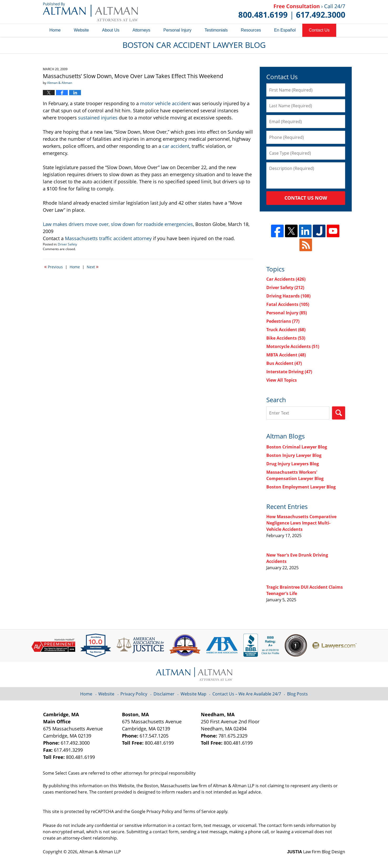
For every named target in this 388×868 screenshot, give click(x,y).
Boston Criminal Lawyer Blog (297, 447)
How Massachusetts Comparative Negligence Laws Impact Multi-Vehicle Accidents (301, 523)
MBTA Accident (286, 355)
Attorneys (141, 30)
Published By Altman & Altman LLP (292, 12)
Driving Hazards (288, 296)
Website (81, 30)
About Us (111, 30)
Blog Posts (297, 694)
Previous (53, 266)
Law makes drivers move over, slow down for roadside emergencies (118, 224)
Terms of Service (199, 811)
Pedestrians (283, 321)
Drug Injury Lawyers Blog (293, 464)
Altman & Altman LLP (100, 852)
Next (93, 266)
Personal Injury (178, 30)
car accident (176, 146)
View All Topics (282, 380)
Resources (251, 30)
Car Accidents (286, 279)
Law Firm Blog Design (316, 852)
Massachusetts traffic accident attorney (108, 238)
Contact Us (319, 30)
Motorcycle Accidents (293, 346)
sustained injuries (98, 118)
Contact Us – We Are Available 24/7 (247, 694)
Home (55, 30)
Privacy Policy (134, 694)
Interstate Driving (289, 372)
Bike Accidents (286, 338)
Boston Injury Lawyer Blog (294, 455)
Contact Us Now (306, 198)
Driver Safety (67, 244)
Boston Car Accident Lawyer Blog (90, 12)
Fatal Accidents (288, 304)
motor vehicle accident (165, 103)
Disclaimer (164, 694)
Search (339, 413)
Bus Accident (284, 363)
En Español (285, 30)
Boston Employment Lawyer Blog (301, 487)
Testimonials (216, 30)
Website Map (193, 694)
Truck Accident (286, 330)
